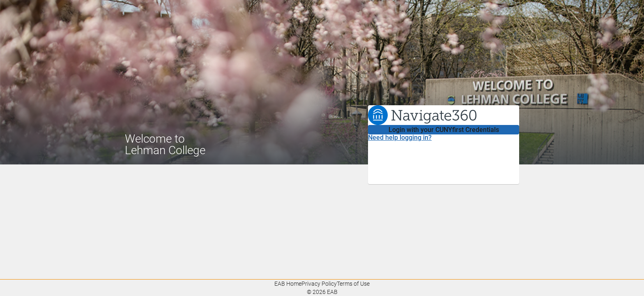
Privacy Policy (319, 284)
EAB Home (288, 284)
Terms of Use (353, 284)
